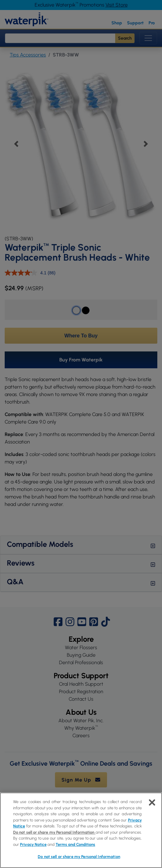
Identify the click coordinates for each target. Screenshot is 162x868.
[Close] (152, 802)
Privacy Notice (33, 844)
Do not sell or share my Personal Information (54, 832)
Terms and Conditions (75, 844)
